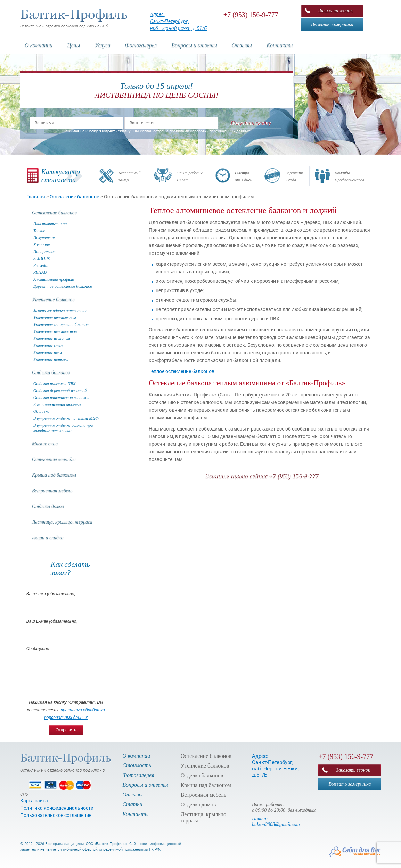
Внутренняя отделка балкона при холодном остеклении (63, 428)
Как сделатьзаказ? (70, 568)
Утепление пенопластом (55, 331)
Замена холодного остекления (60, 311)
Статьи (132, 804)
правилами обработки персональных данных (210, 131)
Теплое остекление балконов (182, 371)
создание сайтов (367, 854)
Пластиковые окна (50, 224)
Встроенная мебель (52, 490)
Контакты (279, 45)
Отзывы (242, 45)
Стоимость (137, 765)
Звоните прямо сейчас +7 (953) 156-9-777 (262, 476)
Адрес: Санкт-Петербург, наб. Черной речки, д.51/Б (179, 21)
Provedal (41, 265)
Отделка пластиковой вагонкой (62, 398)
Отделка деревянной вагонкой (60, 391)
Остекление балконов (54, 212)
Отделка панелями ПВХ (55, 384)
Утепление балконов (53, 299)
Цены (73, 45)
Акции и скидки (47, 537)
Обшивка (41, 411)
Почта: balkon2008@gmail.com (276, 822)
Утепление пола (48, 352)
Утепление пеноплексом (55, 318)
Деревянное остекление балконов (63, 286)
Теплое (39, 231)
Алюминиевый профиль (54, 279)
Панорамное (44, 252)
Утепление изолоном (52, 338)
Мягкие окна (44, 444)
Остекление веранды (54, 459)
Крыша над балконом (54, 475)
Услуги (102, 45)
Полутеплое (44, 238)
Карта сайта (34, 801)
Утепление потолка (51, 359)
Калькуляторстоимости (61, 176)
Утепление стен (48, 345)
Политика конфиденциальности (57, 808)
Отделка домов (48, 506)
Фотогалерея (140, 45)
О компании (38, 45)
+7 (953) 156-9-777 (251, 15)
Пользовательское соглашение (56, 815)
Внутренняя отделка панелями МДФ (66, 418)
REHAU (40, 272)
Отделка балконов (51, 372)
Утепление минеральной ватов (61, 325)
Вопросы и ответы (194, 45)
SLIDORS (42, 259)
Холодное (42, 245)
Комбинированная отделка (57, 404)
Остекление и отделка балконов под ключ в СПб (74, 19)
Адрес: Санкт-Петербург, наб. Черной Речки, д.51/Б (275, 765)
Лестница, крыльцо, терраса (62, 522)
